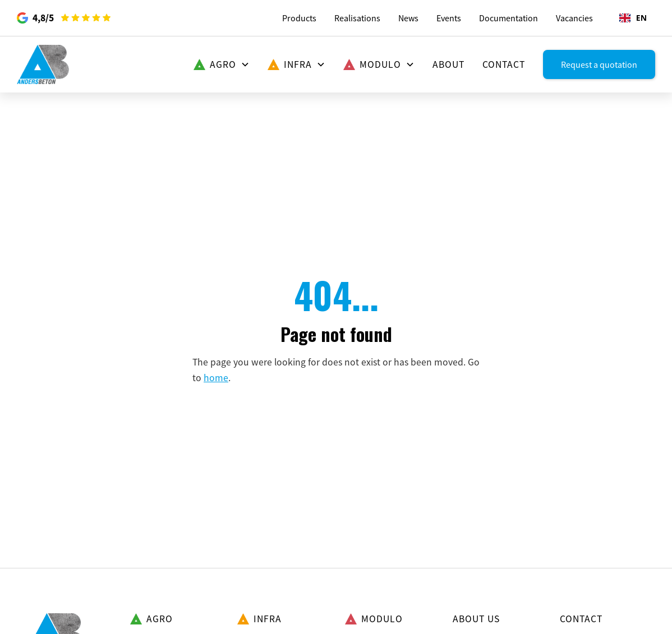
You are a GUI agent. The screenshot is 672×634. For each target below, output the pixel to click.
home (216, 378)
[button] (222, 64)
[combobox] (633, 18)
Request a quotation (599, 64)
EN (633, 18)
